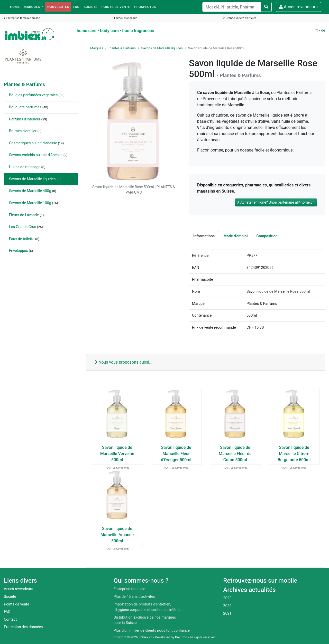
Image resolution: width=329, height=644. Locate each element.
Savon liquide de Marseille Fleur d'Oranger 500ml (176, 454)
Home (15, 7)
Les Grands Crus (22, 227)
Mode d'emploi (235, 236)
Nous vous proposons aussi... (124, 362)
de (323, 30)
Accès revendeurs (298, 7)
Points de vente (116, 7)
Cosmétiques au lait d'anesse (33, 143)
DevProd (181, 637)
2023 (227, 598)
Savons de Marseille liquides (32, 179)
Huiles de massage (25, 167)
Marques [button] (32, 7)
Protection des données (23, 627)
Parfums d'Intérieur (25, 119)
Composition (267, 236)
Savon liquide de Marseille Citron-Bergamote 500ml (294, 454)
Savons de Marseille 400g (30, 191)
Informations (204, 236)
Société (90, 7)
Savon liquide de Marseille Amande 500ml (117, 535)
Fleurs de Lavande (24, 215)
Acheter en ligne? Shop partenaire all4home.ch (276, 202)
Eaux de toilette (22, 239)
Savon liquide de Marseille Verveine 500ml (117, 454)
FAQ (76, 7)
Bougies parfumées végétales (33, 95)
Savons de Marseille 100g (30, 203)
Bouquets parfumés (25, 107)
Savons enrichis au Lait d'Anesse (36, 155)
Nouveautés (58, 7)
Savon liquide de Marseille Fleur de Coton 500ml (235, 454)
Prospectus (145, 7)
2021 (227, 614)
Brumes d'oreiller (23, 131)
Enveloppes (19, 251)
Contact (10, 619)
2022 (227, 606)
